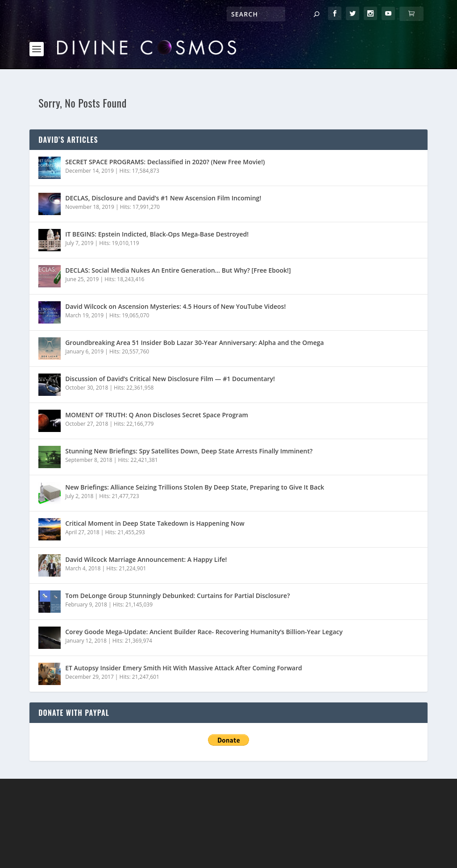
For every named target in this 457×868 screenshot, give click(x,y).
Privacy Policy (171, 849)
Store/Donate (227, 849)
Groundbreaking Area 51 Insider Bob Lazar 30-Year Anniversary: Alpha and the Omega (194, 313)
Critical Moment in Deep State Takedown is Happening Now (155, 494)
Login (314, 849)
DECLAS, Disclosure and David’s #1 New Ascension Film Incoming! (163, 168)
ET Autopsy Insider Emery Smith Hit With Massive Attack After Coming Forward (184, 638)
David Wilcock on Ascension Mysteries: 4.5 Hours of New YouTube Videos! (175, 277)
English (375, 849)
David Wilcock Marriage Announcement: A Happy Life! (146, 530)
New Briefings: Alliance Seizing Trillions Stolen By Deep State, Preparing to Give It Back (195, 458)
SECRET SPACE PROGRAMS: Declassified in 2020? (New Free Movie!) (165, 132)
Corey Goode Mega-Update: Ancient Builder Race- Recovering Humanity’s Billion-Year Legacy (204, 602)
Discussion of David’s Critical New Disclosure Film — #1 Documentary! (170, 349)
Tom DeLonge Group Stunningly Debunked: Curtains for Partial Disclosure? (177, 566)
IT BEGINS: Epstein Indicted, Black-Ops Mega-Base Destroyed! (157, 205)
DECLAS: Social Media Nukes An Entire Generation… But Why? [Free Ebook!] (178, 241)
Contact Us (278, 849)
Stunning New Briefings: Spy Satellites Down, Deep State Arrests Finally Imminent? (189, 422)
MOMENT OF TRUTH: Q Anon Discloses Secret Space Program (157, 385)
